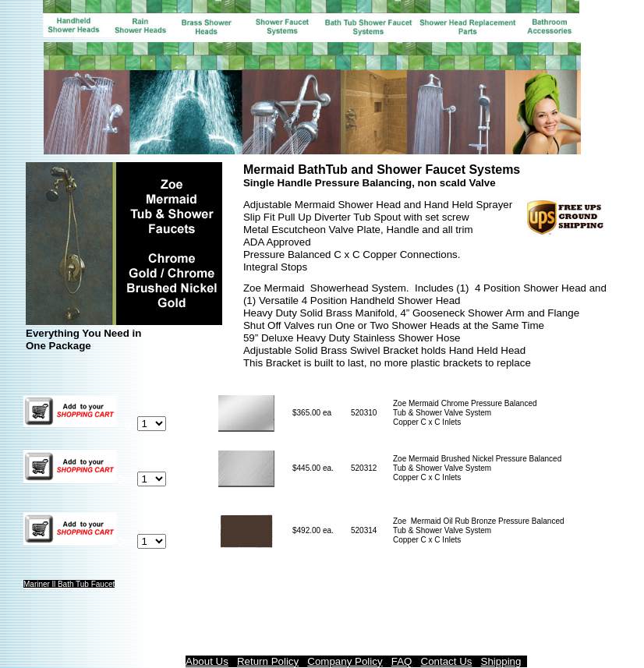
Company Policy (345, 661)
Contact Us (447, 661)
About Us (207, 661)
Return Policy (268, 661)
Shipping (501, 661)
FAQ (402, 661)
